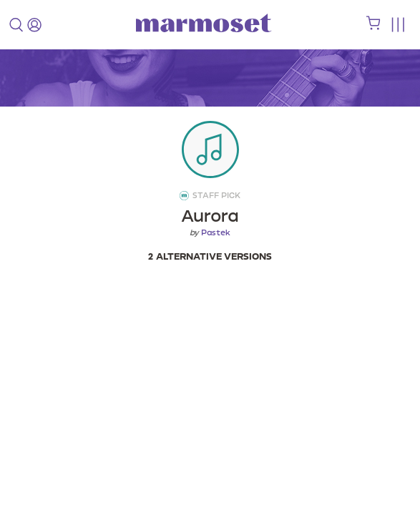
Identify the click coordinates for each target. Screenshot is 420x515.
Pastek (216, 233)
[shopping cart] (373, 26)
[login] (34, 25)
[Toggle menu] (397, 25)
